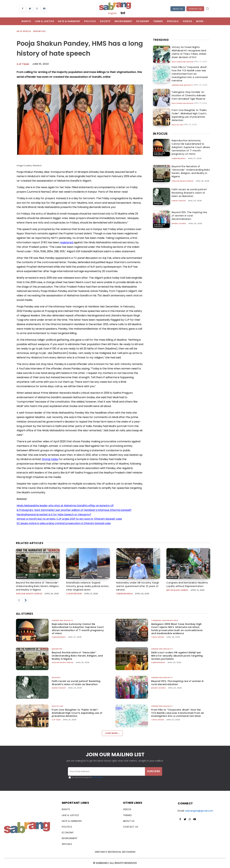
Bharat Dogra (179, 224)
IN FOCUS (160, 134)
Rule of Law (177, 125)
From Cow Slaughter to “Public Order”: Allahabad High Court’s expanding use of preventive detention (189, 115)
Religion (158, 203)
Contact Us (195, 9)
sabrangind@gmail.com (199, 811)
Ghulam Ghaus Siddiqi (183, 181)
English (112, 13)
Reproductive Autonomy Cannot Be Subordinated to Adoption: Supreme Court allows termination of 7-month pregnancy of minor (191, 147)
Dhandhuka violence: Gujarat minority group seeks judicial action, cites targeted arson (88, 586)
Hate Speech (24, 31)
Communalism (74, 577)
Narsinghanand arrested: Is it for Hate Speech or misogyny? (54, 514)
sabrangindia (179, 158)
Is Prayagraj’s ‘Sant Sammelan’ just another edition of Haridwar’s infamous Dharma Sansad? (74, 510)
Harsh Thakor (179, 201)
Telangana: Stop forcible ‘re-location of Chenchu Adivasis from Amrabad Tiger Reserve (188, 95)
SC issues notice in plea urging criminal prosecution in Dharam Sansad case (64, 523)
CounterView (74, 594)
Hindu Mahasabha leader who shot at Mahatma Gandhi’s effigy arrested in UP (65, 506)
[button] (207, 8)
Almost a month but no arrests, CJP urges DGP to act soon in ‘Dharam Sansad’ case (69, 519)
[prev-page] (19, 600)
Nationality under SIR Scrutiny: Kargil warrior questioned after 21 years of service (138, 586)
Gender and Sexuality (182, 85)
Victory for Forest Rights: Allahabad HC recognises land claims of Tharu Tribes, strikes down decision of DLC (188, 52)
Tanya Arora (158, 637)
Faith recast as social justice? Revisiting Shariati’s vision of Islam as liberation (189, 193)
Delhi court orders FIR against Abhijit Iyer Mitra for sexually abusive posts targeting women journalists (177, 656)
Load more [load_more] (112, 733)
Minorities (40, 31)
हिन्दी (123, 13)
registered (67, 242)
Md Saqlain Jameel (177, 590)
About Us (178, 9)
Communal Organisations (165, 620)
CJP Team (23, 64)
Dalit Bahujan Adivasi (183, 62)
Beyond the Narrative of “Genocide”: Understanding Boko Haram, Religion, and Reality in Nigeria (191, 171)
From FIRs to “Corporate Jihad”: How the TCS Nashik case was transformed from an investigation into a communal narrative (189, 74)
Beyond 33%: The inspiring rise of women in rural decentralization (189, 216)
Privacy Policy (97, 777)
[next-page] (26, 600)
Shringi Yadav (50, 459)
